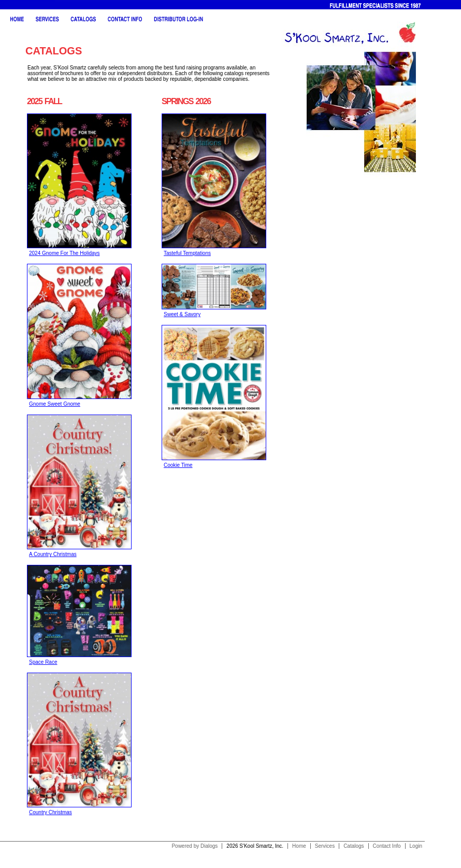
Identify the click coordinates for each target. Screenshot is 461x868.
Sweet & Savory (182, 314)
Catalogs (354, 846)
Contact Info (387, 846)
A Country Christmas (53, 554)
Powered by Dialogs (195, 846)
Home (299, 846)
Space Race (43, 662)
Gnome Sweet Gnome (55, 404)
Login (416, 846)
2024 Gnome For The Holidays (64, 253)
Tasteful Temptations (187, 253)
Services (325, 846)
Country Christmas (51, 812)
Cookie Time (178, 465)
